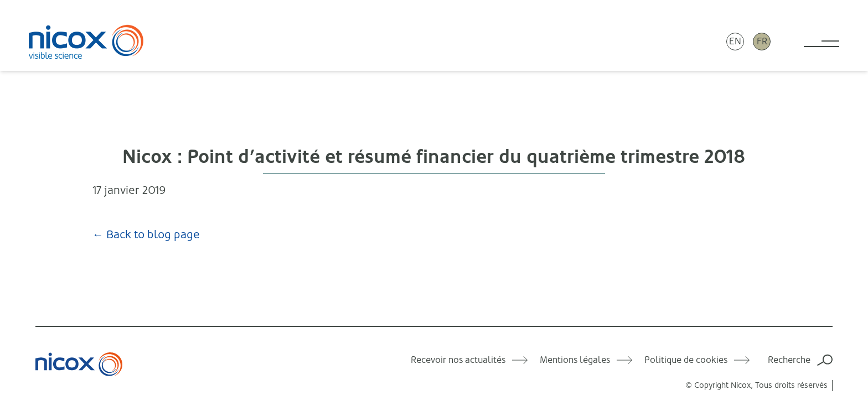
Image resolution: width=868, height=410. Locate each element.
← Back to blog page (146, 235)
